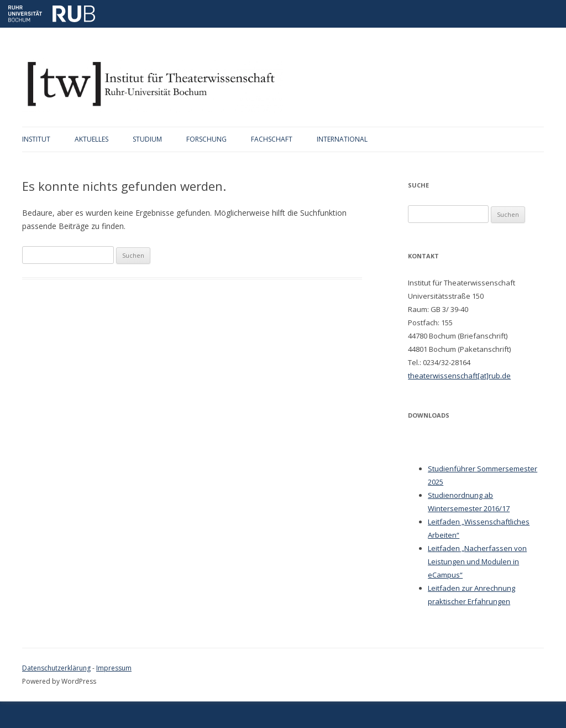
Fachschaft (272, 139)
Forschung (206, 139)
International (342, 139)
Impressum (114, 668)
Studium (147, 139)
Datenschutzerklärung (56, 668)
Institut (36, 139)
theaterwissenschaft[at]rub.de (459, 376)
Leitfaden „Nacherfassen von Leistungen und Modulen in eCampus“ (477, 561)
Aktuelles (91, 139)
